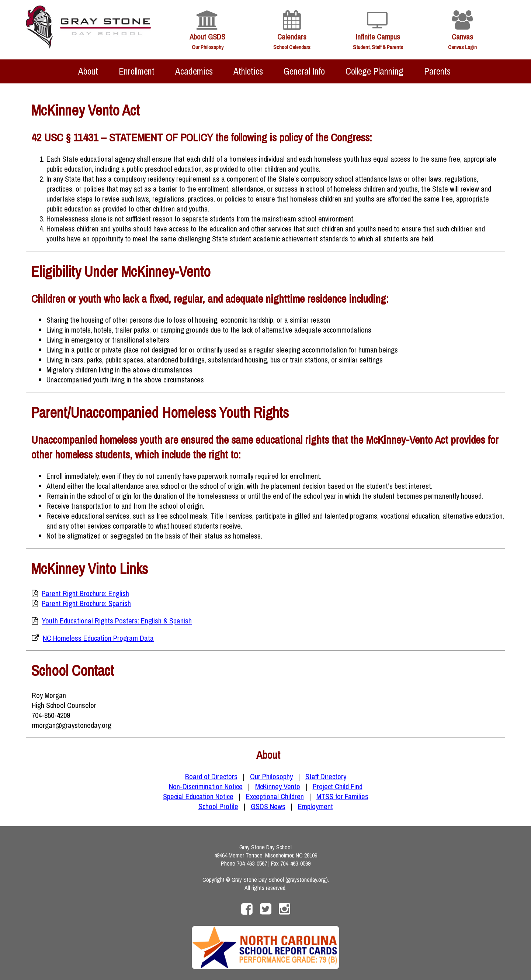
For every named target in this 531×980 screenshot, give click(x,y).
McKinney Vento (278, 786)
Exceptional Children (275, 796)
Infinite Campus (378, 37)
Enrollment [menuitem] (137, 71)
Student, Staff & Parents (378, 47)
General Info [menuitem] (304, 71)
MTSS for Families (342, 796)
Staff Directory (326, 776)
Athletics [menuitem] (248, 71)
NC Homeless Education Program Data (98, 638)
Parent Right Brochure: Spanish (86, 603)
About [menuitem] (88, 71)
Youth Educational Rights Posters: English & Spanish (117, 621)
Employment (315, 806)
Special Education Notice (198, 796)
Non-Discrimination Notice (206, 786)
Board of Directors (211, 776)
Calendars (292, 37)
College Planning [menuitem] (374, 71)
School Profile (218, 806)
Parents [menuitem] (437, 71)
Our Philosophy (208, 47)
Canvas (462, 37)
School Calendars (292, 47)
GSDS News (268, 806)
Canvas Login (462, 47)
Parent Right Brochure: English (85, 593)
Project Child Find (338, 786)
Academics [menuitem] (194, 71)
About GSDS (207, 37)
